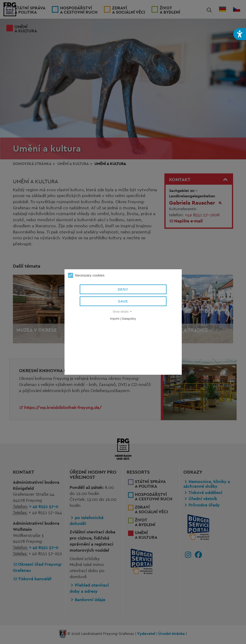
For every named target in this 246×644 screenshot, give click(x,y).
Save (123, 301)
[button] (240, 34)
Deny (123, 289)
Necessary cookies (86, 275)
